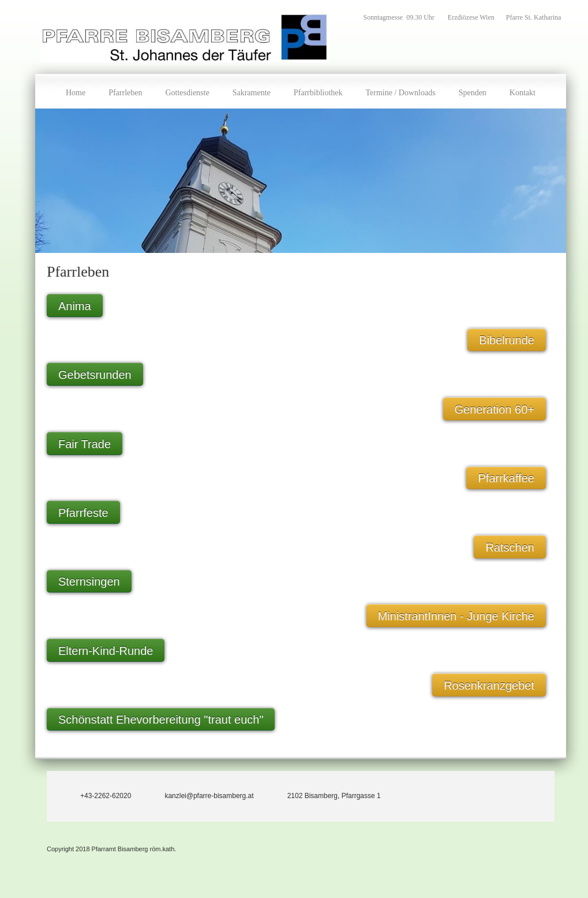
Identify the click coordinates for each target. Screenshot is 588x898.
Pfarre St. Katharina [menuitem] (534, 17)
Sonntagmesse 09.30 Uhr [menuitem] (400, 17)
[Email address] (198, 793)
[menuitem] (76, 91)
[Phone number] (95, 793)
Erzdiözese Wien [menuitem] (471, 17)
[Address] (323, 793)
